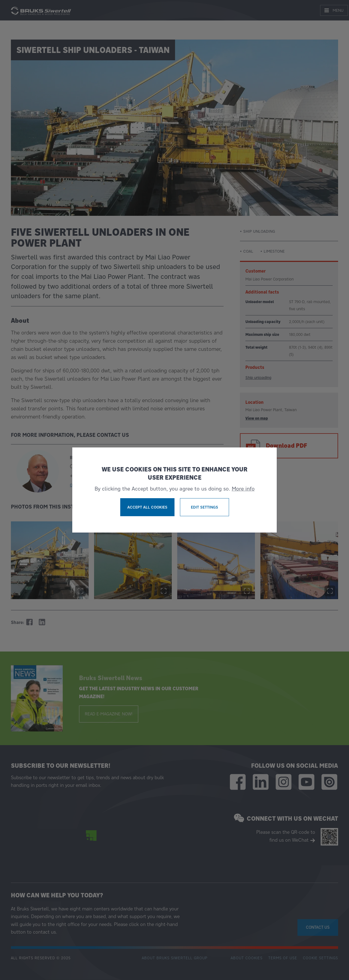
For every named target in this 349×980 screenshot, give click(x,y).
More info (243, 489)
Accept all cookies (147, 507)
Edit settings (204, 507)
